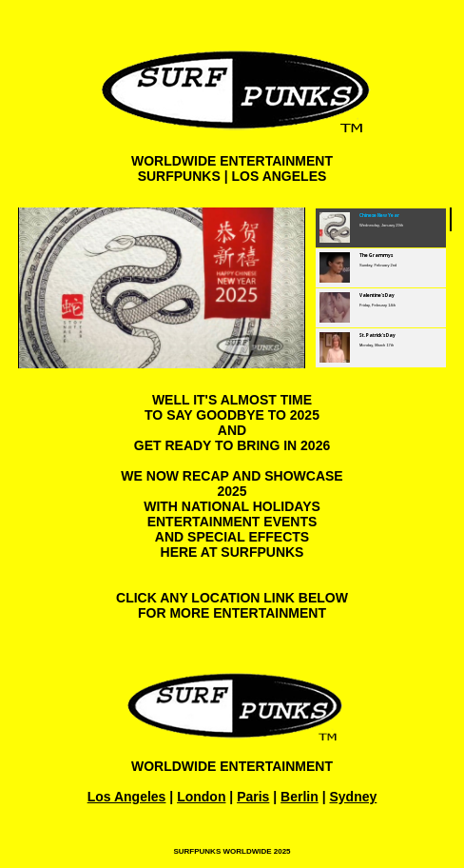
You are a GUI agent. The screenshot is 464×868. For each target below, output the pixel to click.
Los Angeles (127, 797)
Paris (253, 797)
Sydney (353, 797)
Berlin (300, 797)
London (201, 797)
